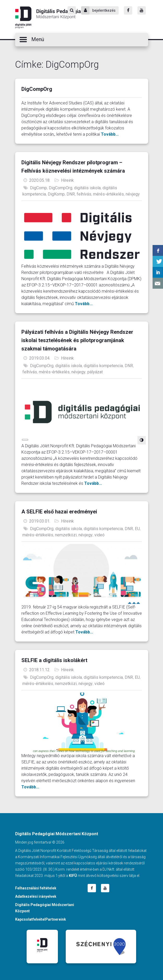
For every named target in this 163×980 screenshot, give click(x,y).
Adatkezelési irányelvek (36, 896)
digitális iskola (87, 188)
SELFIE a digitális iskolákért (54, 660)
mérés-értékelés (108, 194)
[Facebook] (128, 10)
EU (137, 529)
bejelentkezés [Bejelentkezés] (98, 10)
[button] (82, 40)
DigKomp (56, 194)
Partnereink (56, 919)
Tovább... (110, 134)
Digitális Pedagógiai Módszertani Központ (49, 17)
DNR (71, 194)
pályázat (95, 372)
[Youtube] (142, 10)
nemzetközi (66, 535)
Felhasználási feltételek (36, 888)
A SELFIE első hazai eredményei (59, 512)
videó (99, 535)
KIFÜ (73, 876)
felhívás (84, 194)
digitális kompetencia (103, 366)
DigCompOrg (37, 89)
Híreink (67, 180)
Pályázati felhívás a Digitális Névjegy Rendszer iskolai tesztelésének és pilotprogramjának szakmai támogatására (77, 340)
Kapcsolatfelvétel (30, 919)
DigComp (38, 188)
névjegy (133, 194)
